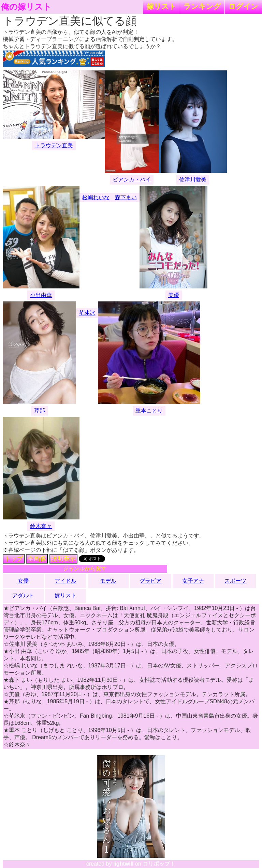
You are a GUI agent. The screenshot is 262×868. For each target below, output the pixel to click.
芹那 (40, 411)
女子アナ (193, 581)
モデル (108, 581)
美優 (174, 295)
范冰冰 (87, 313)
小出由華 (41, 295)
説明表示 (63, 559)
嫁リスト (162, 6)
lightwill (123, 864)
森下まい (126, 197)
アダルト (23, 595)
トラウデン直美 (54, 145)
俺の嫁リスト (26, 7)
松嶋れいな (96, 197)
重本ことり (149, 411)
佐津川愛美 (193, 180)
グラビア (150, 581)
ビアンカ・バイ (132, 180)
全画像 (37, 559)
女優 (23, 581)
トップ (14, 559)
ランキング (202, 6)
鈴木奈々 (41, 526)
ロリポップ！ (159, 864)
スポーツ (235, 581)
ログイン (243, 6)
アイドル (65, 581)
